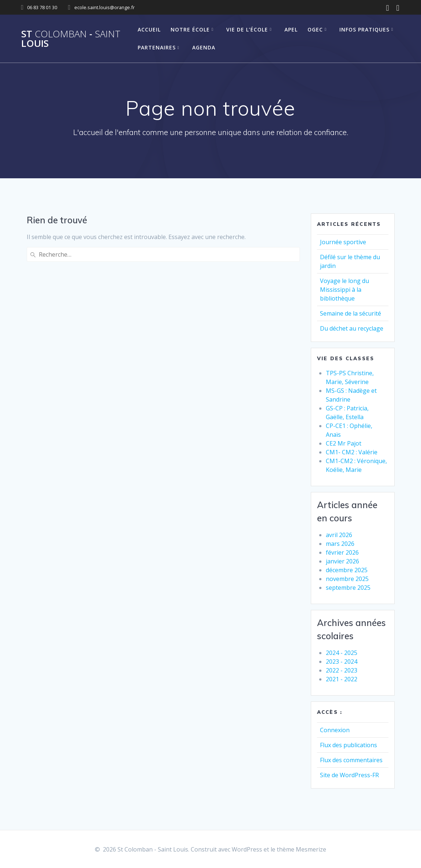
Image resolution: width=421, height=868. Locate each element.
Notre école (190, 29)
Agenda (204, 47)
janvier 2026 (342, 561)
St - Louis (71, 39)
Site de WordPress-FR (349, 775)
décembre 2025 (347, 570)
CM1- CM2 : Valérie (352, 452)
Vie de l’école (247, 29)
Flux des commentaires (351, 760)
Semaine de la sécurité (351, 313)
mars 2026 (340, 544)
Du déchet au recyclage (352, 328)
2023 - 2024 (342, 662)
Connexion (335, 730)
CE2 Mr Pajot (344, 443)
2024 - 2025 (342, 653)
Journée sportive (343, 242)
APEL (291, 29)
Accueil (149, 29)
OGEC (315, 29)
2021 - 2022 (342, 679)
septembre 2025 (348, 588)
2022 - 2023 (342, 670)
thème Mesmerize (301, 849)
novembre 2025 (347, 579)
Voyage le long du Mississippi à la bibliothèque (344, 290)
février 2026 (342, 552)
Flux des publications (349, 745)
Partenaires (157, 47)
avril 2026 (339, 535)
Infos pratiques (364, 29)
